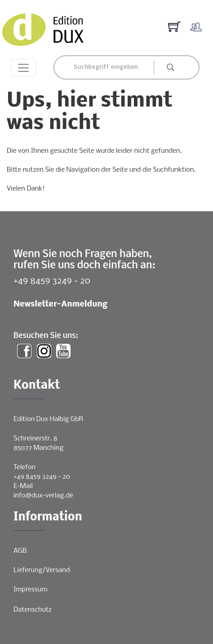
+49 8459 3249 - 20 (52, 281)
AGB (20, 551)
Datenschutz (33, 610)
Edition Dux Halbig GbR (48, 419)
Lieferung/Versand (42, 570)
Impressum (30, 590)
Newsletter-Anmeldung (60, 304)
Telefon (24, 467)
